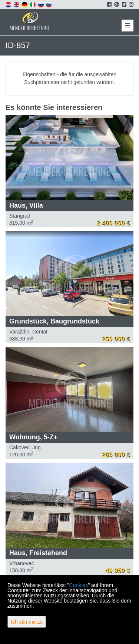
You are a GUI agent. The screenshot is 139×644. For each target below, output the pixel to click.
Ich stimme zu (27, 622)
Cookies (79, 585)
